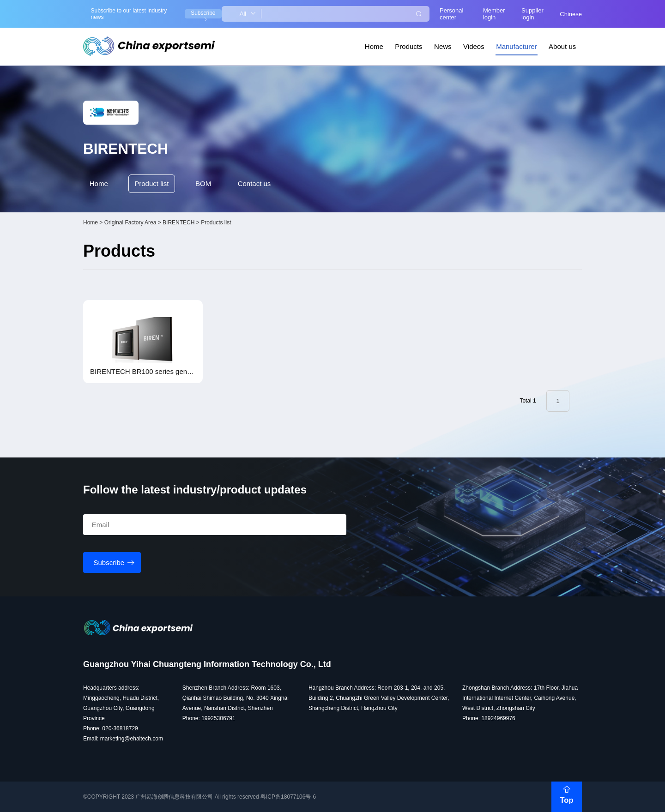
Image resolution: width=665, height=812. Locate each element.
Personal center (451, 14)
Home (374, 46)
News (443, 46)
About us (562, 46)
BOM (203, 183)
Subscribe (203, 14)
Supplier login (532, 14)
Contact (254, 184)
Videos (474, 46)
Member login (494, 14)
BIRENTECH (178, 223)
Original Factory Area (130, 223)
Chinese (571, 14)
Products (408, 46)
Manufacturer (516, 46)
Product (151, 184)
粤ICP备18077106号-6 (288, 797)
